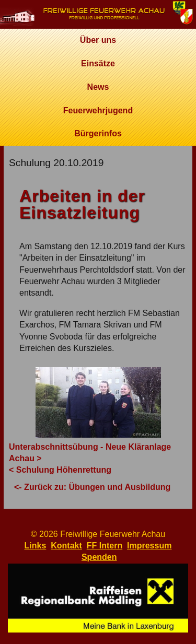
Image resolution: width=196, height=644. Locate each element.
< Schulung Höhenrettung (60, 470)
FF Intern (105, 546)
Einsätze (98, 63)
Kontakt (66, 546)
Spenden (99, 557)
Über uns (98, 40)
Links (36, 546)
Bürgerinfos (98, 133)
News (98, 87)
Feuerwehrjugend (98, 110)
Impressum (149, 546)
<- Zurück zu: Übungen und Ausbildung (92, 487)
